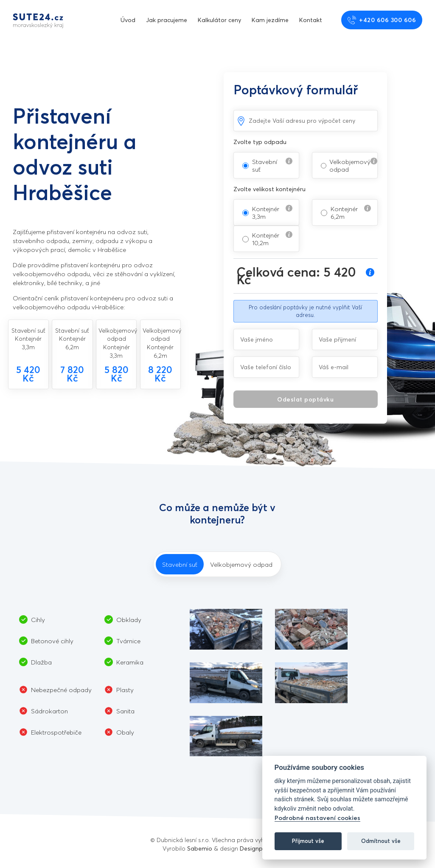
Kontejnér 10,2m (266, 239)
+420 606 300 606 (382, 20)
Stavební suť (265, 165)
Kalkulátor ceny (219, 20)
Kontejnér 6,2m (344, 212)
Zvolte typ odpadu (260, 142)
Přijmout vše (308, 841)
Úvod (128, 20)
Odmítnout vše (381, 841)
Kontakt (311, 20)
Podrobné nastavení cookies (317, 818)
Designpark (256, 848)
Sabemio (200, 848)
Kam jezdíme (270, 20)
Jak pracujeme (167, 20)
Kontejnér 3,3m (266, 212)
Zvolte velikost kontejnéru (269, 189)
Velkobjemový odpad (350, 165)
